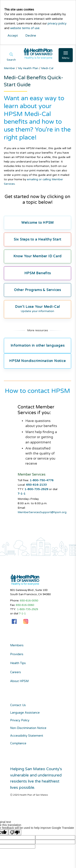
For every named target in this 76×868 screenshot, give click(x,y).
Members (17, 645)
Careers (16, 672)
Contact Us (18, 705)
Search (11, 60)
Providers (17, 654)
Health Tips (18, 663)
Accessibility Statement (27, 736)
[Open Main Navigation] (66, 55)
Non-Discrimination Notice (28, 728)
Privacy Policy (20, 720)
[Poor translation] (15, 832)
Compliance (18, 743)
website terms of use (25, 28)
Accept (13, 36)
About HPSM (19, 681)
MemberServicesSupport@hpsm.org (42, 512)
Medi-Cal (47, 68)
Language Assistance (25, 713)
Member (10, 68)
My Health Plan (29, 68)
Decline (31, 36)
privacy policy (57, 24)
